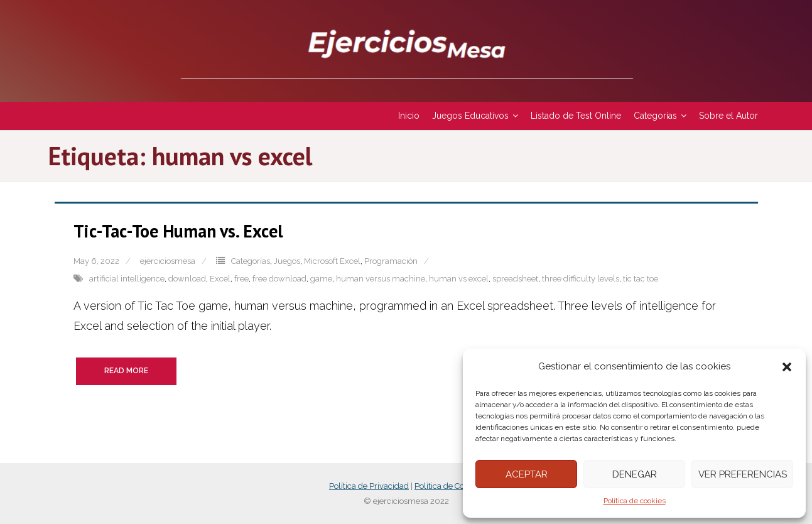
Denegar (635, 474)
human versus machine (381, 279)
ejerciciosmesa (168, 261)
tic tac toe (641, 279)
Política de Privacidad (369, 486)
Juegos (287, 261)
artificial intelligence (127, 279)
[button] (787, 367)
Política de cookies (635, 501)
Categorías (251, 261)
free (241, 279)
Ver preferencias (743, 474)
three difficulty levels (581, 279)
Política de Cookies (449, 486)
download (187, 279)
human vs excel (459, 279)
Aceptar (527, 474)
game (321, 279)
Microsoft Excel (332, 261)
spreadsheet (515, 279)
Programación (391, 261)
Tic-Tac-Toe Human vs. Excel (178, 231)
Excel (220, 279)
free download (279, 279)
